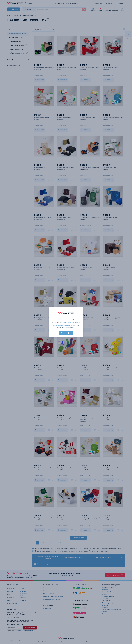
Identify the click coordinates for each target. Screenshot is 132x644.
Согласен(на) (66, 333)
